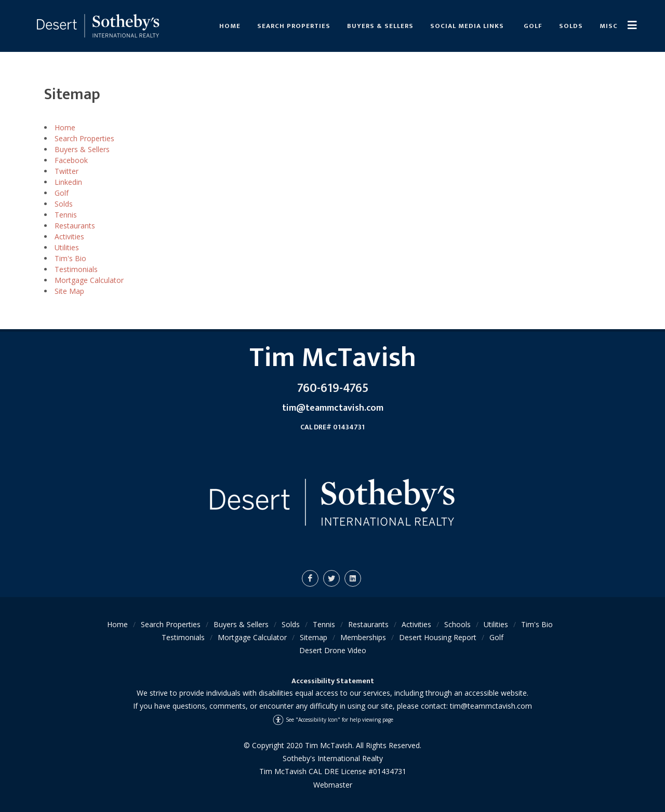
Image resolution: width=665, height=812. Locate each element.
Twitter (66, 171)
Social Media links (467, 26)
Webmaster (333, 785)
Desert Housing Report (438, 637)
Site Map (69, 291)
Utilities (67, 247)
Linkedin (68, 182)
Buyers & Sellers (380, 26)
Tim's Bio (70, 258)
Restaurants (75, 226)
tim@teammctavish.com (491, 706)
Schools (457, 624)
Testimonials (76, 269)
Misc (609, 26)
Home (230, 26)
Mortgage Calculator (89, 280)
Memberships (363, 637)
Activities (69, 236)
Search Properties (294, 26)
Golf (533, 26)
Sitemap (314, 637)
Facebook (71, 160)
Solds (571, 26)
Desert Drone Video (333, 650)
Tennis (66, 215)
